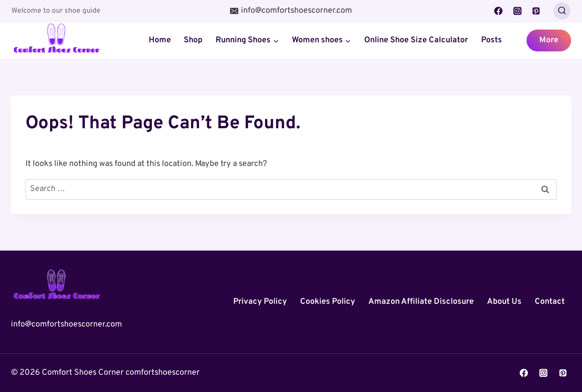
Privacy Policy (260, 302)
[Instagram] (517, 11)
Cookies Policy (328, 302)
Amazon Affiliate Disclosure (421, 302)
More (549, 40)
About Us (504, 302)
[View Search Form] (562, 11)
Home (160, 40)
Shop (193, 40)
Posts (492, 40)
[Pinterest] (536, 11)
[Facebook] (498, 11)
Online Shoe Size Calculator (416, 40)
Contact (550, 302)
